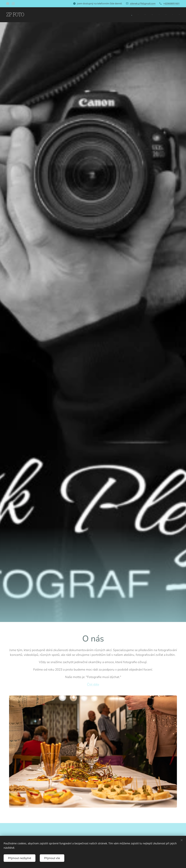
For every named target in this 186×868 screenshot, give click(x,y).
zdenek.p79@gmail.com (143, 3)
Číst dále (93, 684)
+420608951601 (171, 3)
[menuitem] (140, 15)
